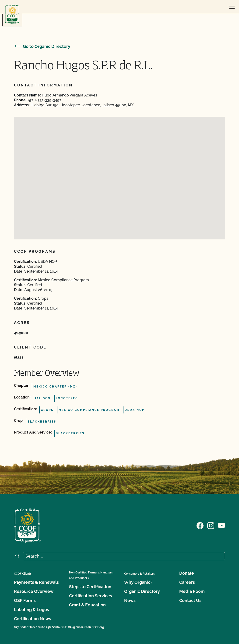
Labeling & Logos (32, 610)
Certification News (33, 619)
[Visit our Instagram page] (211, 525)
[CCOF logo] (12, 14)
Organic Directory (142, 591)
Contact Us (190, 600)
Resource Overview (34, 591)
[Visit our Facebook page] (200, 525)
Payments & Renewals (36, 582)
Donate (187, 573)
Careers (187, 582)
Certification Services (91, 596)
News (130, 600)
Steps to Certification (90, 587)
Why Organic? (138, 582)
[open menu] (232, 7)
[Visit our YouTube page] (221, 525)
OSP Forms (25, 600)
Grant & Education (87, 605)
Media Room (192, 591)
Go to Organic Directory (42, 46)
